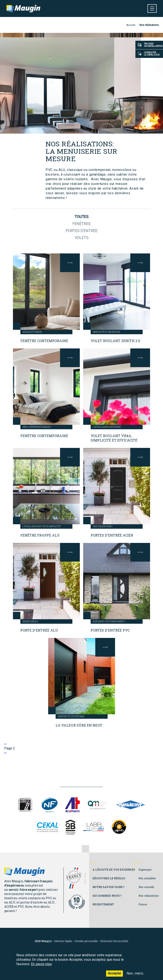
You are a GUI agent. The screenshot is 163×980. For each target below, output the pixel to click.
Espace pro (145, 870)
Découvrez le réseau (109, 878)
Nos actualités (147, 878)
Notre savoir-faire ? (109, 887)
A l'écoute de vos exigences (114, 870)
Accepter (115, 976)
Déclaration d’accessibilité (114, 941)
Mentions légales (63, 941)
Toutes (81, 217)
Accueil (131, 25)
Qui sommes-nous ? (107, 896)
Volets (82, 238)
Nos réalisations (149, 896)
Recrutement (103, 904)
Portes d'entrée (81, 231)
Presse (143, 904)
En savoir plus (41, 967)
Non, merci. (135, 976)
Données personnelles (86, 941)
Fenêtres (81, 224)
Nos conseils (146, 887)
